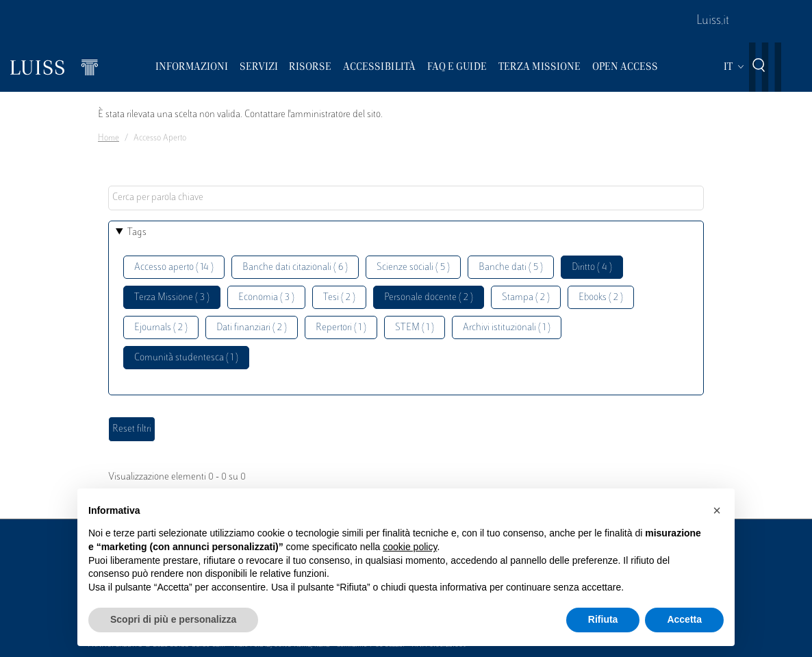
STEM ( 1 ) (415, 328)
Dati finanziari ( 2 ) (252, 328)
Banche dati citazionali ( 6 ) (295, 268)
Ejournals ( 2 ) (161, 328)
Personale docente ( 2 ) (429, 298)
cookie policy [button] (410, 547)
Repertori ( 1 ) (341, 328)
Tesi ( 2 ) (339, 298)
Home (109, 138)
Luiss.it (713, 21)
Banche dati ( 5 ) (511, 268)
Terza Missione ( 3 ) (172, 298)
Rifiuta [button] (603, 619)
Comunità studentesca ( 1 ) (186, 358)
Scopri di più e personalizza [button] (173, 619)
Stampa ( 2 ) (526, 298)
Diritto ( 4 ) (592, 268)
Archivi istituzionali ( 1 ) (507, 328)
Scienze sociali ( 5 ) (413, 268)
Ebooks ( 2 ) (601, 298)
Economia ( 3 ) (266, 298)
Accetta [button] (684, 619)
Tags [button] (137, 233)
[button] (717, 510)
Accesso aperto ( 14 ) (174, 268)
